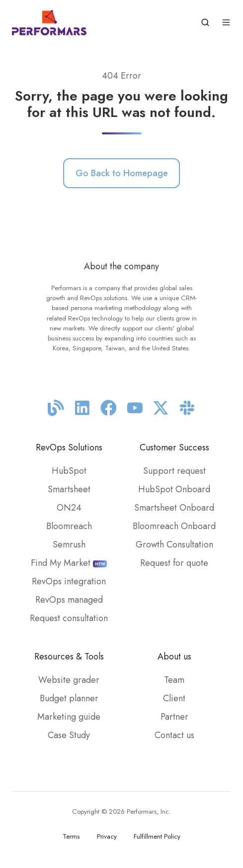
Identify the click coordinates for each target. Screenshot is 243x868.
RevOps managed (69, 600)
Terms (71, 836)
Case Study (69, 735)
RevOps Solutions (69, 447)
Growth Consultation (174, 544)
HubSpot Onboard (174, 489)
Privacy (107, 836)
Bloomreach (69, 526)
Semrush (69, 544)
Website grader (69, 680)
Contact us (174, 735)
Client (174, 698)
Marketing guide (69, 717)
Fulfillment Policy (157, 836)
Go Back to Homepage (122, 173)
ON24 (69, 508)
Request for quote (174, 563)
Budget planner (69, 698)
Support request (174, 471)
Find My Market (69, 563)
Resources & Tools (69, 656)
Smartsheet (69, 489)
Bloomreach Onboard (174, 526)
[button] (205, 22)
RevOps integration (69, 581)
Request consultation (69, 618)
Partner (174, 717)
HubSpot (69, 471)
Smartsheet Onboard (174, 508)
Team (174, 680)
